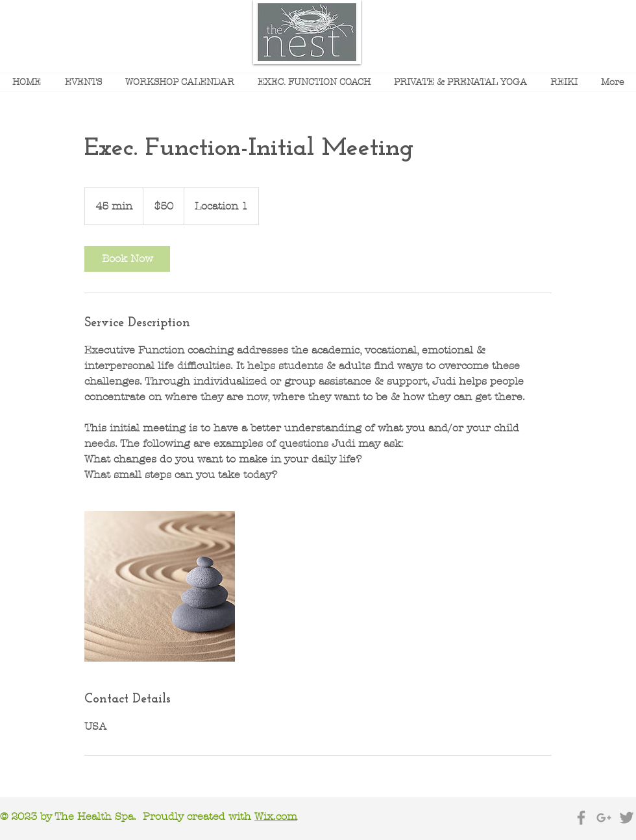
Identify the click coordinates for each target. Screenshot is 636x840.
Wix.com (276, 816)
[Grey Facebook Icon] (581, 818)
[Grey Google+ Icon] (604, 818)
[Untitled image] (160, 586)
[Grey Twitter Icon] (627, 818)
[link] (127, 259)
